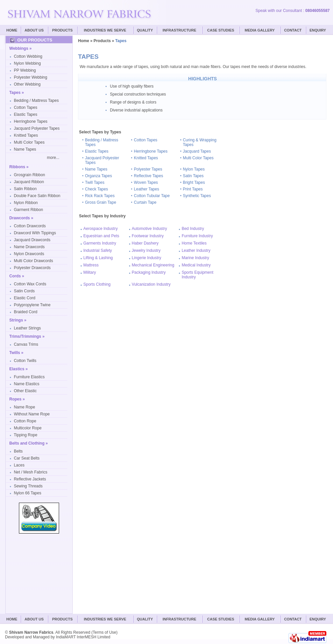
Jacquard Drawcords (32, 240)
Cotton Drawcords (30, 226)
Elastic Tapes (26, 114)
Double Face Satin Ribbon (37, 196)
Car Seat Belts (27, 458)
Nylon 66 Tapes (28, 493)
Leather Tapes (146, 189)
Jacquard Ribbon (29, 182)
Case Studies (221, 619)
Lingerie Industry (147, 258)
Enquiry (318, 30)
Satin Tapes (193, 176)
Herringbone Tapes (31, 121)
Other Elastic (25, 391)
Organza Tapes (98, 176)
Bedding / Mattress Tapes (36, 101)
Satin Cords (24, 291)
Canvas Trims (26, 344)
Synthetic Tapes (197, 196)
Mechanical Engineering (153, 265)
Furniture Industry (197, 236)
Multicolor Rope (28, 428)
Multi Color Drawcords (34, 261)
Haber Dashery (145, 243)
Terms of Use (104, 632)
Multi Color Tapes (29, 142)
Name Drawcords (29, 247)
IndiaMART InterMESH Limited (83, 637)
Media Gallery (260, 30)
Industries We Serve (105, 30)
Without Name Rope (32, 414)
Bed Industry (193, 229)
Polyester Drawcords (32, 268)
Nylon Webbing (27, 63)
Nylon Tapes (194, 169)
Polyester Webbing (31, 77)
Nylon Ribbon (26, 203)
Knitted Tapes (26, 135)
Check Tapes (96, 189)
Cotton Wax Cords (30, 284)
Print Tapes (193, 189)
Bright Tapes (194, 182)
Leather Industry (196, 250)
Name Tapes (25, 149)
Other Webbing (27, 84)
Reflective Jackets (30, 479)
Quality (145, 30)
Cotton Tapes (26, 107)
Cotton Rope (25, 421)
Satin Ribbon (25, 189)
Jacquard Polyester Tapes (37, 128)
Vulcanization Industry (151, 284)
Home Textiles (194, 243)
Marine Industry (195, 258)
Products (62, 30)
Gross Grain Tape (101, 202)
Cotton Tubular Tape (152, 196)
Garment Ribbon (29, 210)
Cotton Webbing (28, 56)
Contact (293, 30)
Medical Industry (196, 265)
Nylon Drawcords (29, 254)
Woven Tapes (146, 182)
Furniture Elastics (29, 377)
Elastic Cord (25, 298)
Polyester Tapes (148, 169)
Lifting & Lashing (98, 258)
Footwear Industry (148, 236)
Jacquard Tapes (197, 151)
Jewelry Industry (146, 250)
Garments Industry (100, 243)
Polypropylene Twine (32, 305)
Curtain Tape (145, 202)
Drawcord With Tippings (35, 233)
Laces (19, 465)
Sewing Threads (28, 486)
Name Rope (25, 407)
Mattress (91, 265)
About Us (34, 30)
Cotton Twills (25, 361)
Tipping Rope (25, 435)
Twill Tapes (95, 182)
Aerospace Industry (100, 229)
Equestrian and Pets (101, 236)
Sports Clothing (97, 284)
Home (12, 30)
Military (90, 272)
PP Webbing (25, 70)
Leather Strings (27, 328)
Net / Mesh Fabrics (31, 472)
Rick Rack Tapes (100, 196)
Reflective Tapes (148, 176)
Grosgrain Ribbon (30, 175)
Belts (18, 451)
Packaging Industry (149, 272)
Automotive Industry (149, 229)
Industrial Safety (98, 250)
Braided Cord (26, 312)
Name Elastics (27, 384)
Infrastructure (179, 30)
